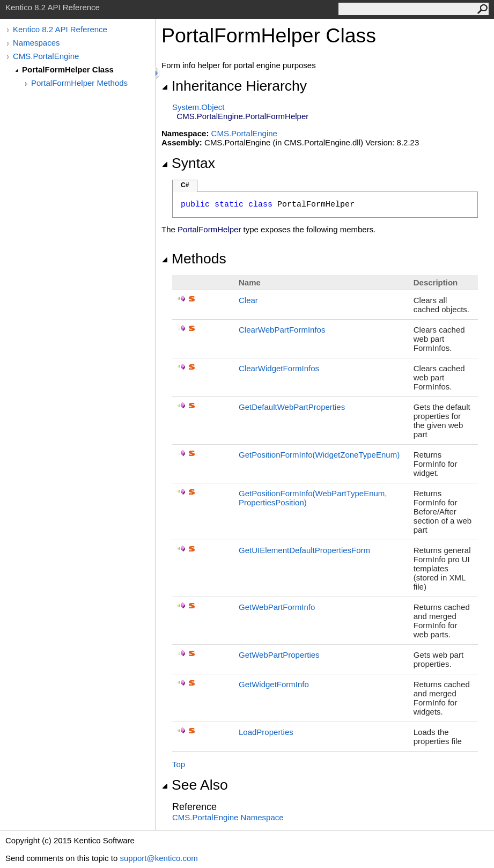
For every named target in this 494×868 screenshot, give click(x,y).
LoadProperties (266, 732)
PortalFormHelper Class (68, 69)
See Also (195, 785)
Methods (194, 259)
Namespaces (36, 43)
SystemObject (198, 107)
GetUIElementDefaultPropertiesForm (304, 550)
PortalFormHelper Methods (79, 83)
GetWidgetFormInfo (274, 684)
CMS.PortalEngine (46, 56)
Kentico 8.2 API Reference (60, 29)
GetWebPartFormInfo (277, 607)
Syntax (188, 163)
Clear (248, 300)
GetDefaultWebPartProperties (292, 407)
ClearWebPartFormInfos (282, 330)
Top (179, 764)
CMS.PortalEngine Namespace (228, 817)
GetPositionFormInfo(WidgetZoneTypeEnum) (319, 455)
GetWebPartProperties (279, 655)
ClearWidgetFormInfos (279, 368)
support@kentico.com (158, 858)
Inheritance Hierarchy (234, 86)
